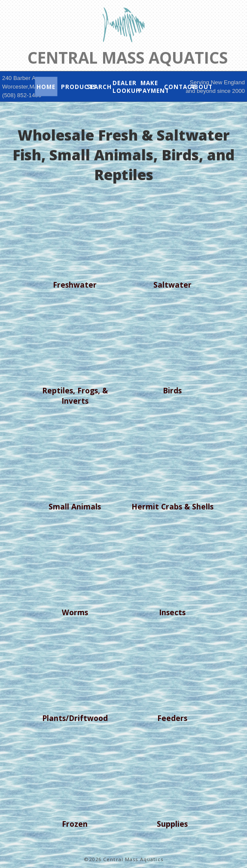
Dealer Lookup (124, 86)
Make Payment (149, 86)
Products (72, 86)
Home (46, 86)
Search (98, 86)
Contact (175, 86)
